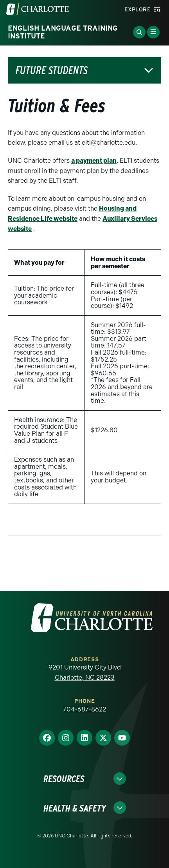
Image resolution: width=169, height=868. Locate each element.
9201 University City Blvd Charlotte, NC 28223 (85, 672)
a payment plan (94, 161)
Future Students (52, 70)
